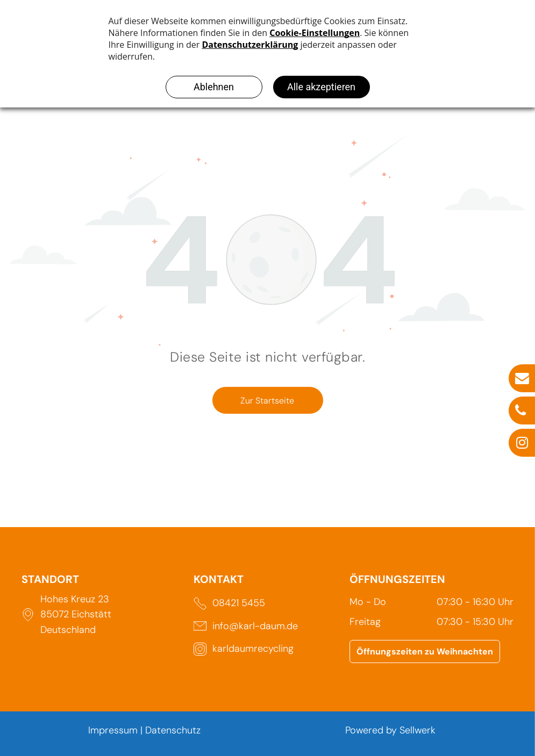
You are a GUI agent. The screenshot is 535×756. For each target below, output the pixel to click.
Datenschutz (173, 730)
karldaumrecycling (253, 649)
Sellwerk (418, 730)
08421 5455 (239, 603)
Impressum (113, 730)
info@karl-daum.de (255, 626)
